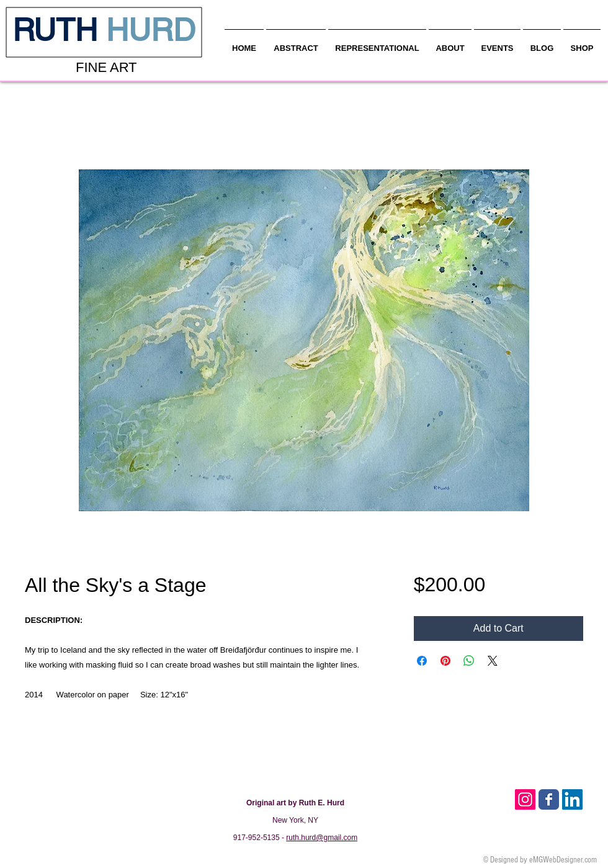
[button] (450, 43)
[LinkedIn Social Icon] (572, 799)
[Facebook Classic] (549, 799)
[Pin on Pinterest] (445, 661)
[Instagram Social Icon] (525, 799)
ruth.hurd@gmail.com (322, 838)
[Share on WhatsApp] (469, 661)
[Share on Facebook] (422, 661)
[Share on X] (493, 661)
